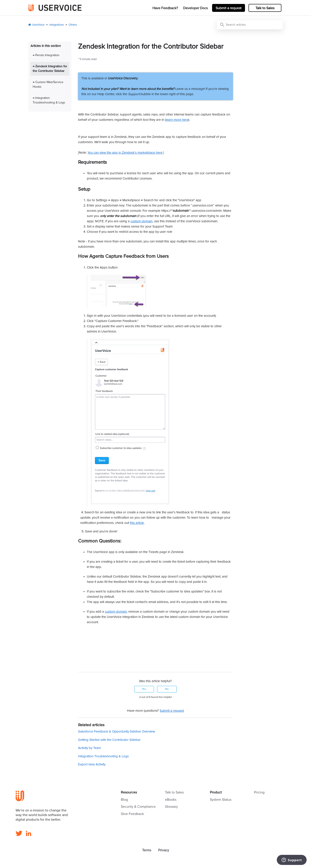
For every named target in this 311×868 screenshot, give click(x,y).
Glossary (171, 807)
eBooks (171, 800)
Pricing (259, 792)
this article (137, 523)
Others (73, 25)
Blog (124, 800)
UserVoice (38, 25)
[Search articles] (250, 25)
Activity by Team (89, 748)
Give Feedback (132, 814)
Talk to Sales (265, 8)
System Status (221, 800)
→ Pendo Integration (46, 55)
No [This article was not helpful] (167, 689)
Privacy (164, 850)
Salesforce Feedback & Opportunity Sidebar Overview (117, 732)
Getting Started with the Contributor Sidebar (109, 740)
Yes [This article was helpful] (144, 689)
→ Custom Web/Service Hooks (48, 84)
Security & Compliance (138, 807)
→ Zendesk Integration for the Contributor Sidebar (50, 69)
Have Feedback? (165, 8)
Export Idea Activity (92, 764)
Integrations (57, 25)
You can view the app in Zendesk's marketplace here (125, 153)
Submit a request (229, 8)
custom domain (141, 221)
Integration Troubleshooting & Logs (103, 756)
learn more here (177, 120)
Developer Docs (195, 8)
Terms (147, 850)
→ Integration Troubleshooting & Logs (49, 100)
